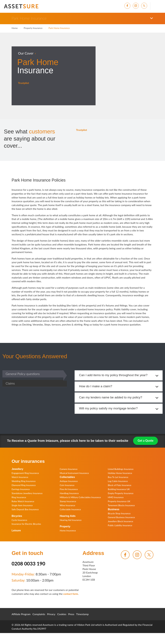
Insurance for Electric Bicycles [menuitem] (26, 524)
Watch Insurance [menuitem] (20, 477)
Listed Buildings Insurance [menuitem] (121, 469)
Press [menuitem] (71, 614)
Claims (10, 383)
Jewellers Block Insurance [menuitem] (120, 522)
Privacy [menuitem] (51, 614)
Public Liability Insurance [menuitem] (120, 526)
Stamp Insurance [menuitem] (68, 501)
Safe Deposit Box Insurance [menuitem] (25, 510)
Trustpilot (24, 83)
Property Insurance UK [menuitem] (119, 501)
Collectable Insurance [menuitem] (70, 510)
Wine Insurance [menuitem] (68, 505)
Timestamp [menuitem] (82, 614)
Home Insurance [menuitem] (68, 531)
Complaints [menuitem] (39, 614)
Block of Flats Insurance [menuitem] (119, 485)
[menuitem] (129, 6)
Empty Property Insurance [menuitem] (121, 493)
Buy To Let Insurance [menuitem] (118, 477)
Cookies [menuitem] (62, 614)
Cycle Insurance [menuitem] (19, 520)
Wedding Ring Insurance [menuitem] (24, 481)
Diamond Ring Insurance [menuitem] (24, 485)
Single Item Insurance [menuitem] (22, 505)
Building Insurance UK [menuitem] (119, 489)
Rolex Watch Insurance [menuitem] (23, 501)
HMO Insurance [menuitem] (116, 497)
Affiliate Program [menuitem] (21, 614)
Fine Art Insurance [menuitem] (69, 489)
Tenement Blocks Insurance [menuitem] (121, 505)
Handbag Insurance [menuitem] (69, 493)
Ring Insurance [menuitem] (19, 497)
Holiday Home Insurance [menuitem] (120, 473)
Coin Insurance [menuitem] (67, 485)
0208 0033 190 (28, 564)
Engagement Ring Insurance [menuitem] (25, 473)
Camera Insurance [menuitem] (69, 469)
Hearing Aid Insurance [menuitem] (71, 520)
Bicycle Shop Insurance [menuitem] (119, 514)
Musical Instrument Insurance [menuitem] (74, 473)
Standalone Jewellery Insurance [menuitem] (27, 493)
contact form (70, 594)
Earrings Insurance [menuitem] (21, 489)
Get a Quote (146, 441)
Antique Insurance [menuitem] (69, 481)
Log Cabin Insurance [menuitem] (118, 481)
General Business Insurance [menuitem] (121, 518)
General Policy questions (23, 374)
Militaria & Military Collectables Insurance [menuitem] (80, 497)
